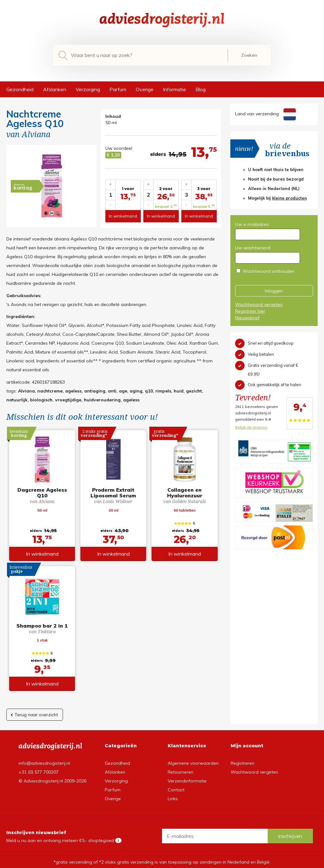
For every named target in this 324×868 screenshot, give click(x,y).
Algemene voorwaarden (193, 763)
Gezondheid (20, 89)
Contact (176, 790)
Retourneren (181, 772)
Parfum (118, 89)
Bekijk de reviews (251, 427)
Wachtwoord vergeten (259, 304)
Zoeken (249, 55)
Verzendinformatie (187, 781)
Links (173, 799)
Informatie (174, 89)
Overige (145, 89)
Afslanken (55, 89)
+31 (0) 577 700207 (39, 772)
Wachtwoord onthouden (269, 271)
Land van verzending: (265, 114)
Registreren (243, 763)
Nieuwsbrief (247, 318)
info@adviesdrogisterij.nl (44, 763)
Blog (201, 89)
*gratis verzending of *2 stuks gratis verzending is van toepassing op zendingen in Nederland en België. (162, 862)
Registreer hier (250, 311)
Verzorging (88, 89)
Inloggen (274, 291)
